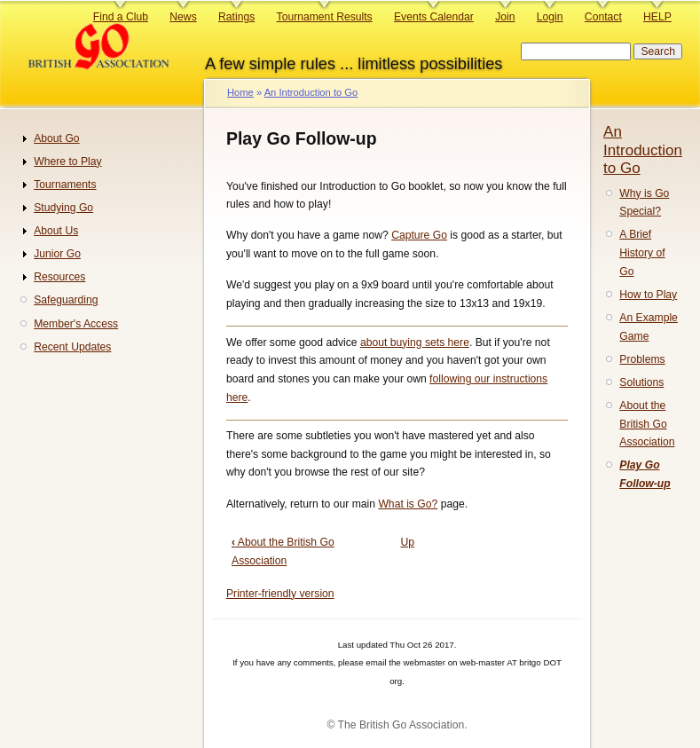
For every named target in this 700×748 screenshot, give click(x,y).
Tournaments (65, 185)
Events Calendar (434, 17)
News (183, 17)
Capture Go (419, 235)
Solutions (641, 382)
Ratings (236, 17)
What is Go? (408, 504)
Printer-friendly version (280, 594)
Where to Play (67, 161)
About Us (56, 231)
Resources (59, 277)
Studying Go (63, 208)
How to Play (648, 295)
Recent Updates (72, 347)
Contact (603, 17)
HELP (657, 17)
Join (505, 17)
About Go (56, 138)
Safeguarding (66, 300)
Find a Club (121, 17)
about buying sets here (415, 343)
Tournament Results (325, 17)
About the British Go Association (647, 424)
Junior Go (57, 254)
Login (550, 17)
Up (407, 542)
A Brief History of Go (642, 252)
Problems (642, 359)
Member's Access (76, 324)
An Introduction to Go (311, 92)
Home (240, 92)
